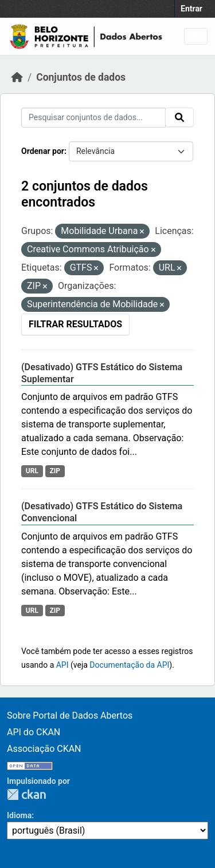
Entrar (191, 9)
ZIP (55, 471)
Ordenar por (43, 151)
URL (32, 471)
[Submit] (179, 117)
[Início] (17, 77)
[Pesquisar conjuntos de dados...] (93, 118)
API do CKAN (34, 732)
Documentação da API (129, 665)
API (62, 665)
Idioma (19, 815)
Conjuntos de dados (81, 77)
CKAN (26, 794)
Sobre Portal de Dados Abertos (70, 716)
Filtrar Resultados (75, 324)
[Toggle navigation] (196, 36)
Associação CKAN (44, 749)
